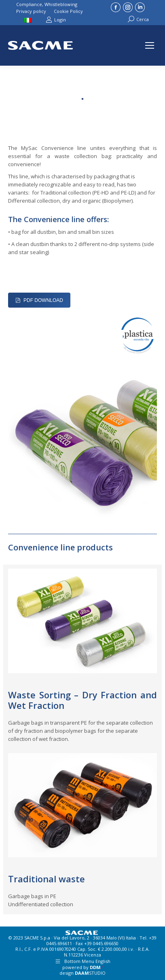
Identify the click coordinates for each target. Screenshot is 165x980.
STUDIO (90, 973)
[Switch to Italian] (29, 19)
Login (56, 20)
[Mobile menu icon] (150, 45)
